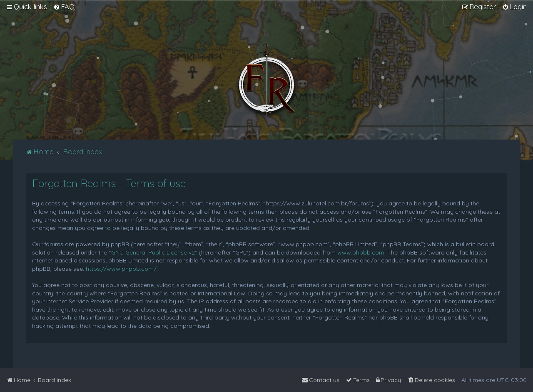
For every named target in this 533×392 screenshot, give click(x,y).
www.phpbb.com (361, 252)
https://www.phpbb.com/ (121, 269)
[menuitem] (64, 7)
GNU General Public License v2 (153, 252)
